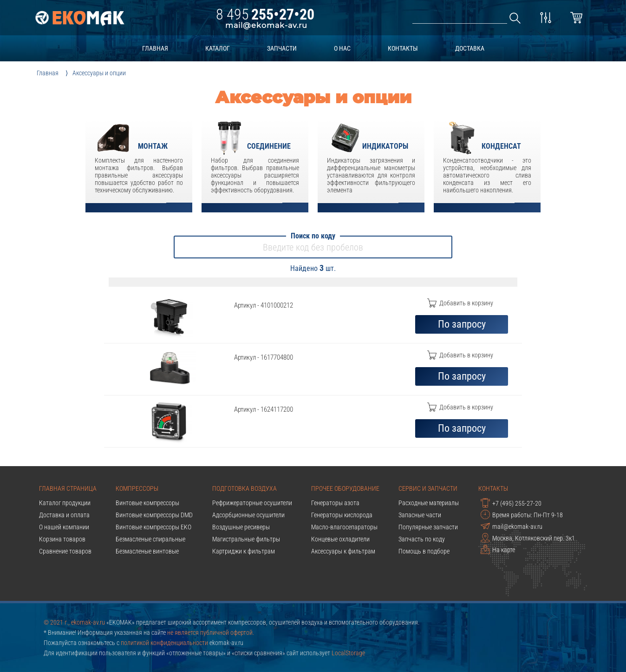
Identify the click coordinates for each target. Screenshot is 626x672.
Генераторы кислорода (342, 515)
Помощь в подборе (424, 551)
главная (155, 48)
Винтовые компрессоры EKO (153, 527)
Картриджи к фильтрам (244, 551)
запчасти (282, 48)
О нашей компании (64, 527)
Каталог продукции (65, 503)
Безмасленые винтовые (147, 551)
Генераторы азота (335, 503)
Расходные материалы (429, 503)
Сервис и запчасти (428, 488)
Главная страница (68, 488)
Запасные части (420, 515)
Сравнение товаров (65, 551)
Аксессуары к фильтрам (343, 551)
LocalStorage (348, 653)
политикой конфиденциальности (164, 643)
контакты (403, 48)
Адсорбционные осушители (248, 515)
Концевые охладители (340, 539)
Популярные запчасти (428, 527)
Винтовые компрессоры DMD (154, 515)
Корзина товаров (62, 539)
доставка (470, 48)
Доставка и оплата (64, 515)
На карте (498, 549)
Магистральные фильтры (246, 539)
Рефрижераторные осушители (252, 503)
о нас (342, 48)
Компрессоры (137, 488)
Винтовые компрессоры (147, 503)
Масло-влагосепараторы (344, 527)
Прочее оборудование (345, 488)
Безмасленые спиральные (150, 539)
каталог (218, 48)
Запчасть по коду (422, 539)
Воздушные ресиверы (241, 527)
